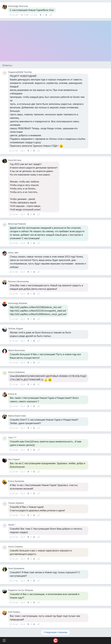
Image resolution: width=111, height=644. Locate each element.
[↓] (46, 15)
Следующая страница (56, 632)
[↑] (41, 15)
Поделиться (51, 15)
